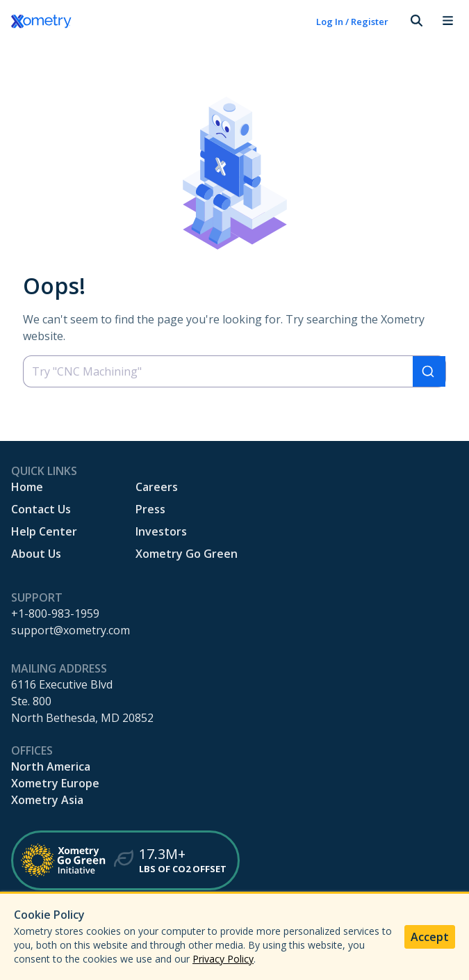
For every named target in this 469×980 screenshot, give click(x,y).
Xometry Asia (47, 800)
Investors (161, 531)
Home (27, 487)
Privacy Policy (223, 959)
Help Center (44, 531)
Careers (157, 487)
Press (150, 509)
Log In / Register (352, 22)
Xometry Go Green (187, 554)
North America (51, 766)
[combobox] (234, 371)
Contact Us (41, 509)
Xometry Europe (55, 783)
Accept (430, 937)
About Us (36, 554)
